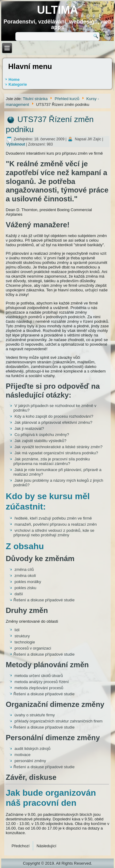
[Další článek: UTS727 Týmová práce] (46, 846)
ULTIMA (57, 10)
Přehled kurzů (67, 99)
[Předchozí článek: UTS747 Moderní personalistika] (21, 846)
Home (14, 79)
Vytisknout (16, 144)
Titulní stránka (35, 99)
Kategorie (18, 84)
